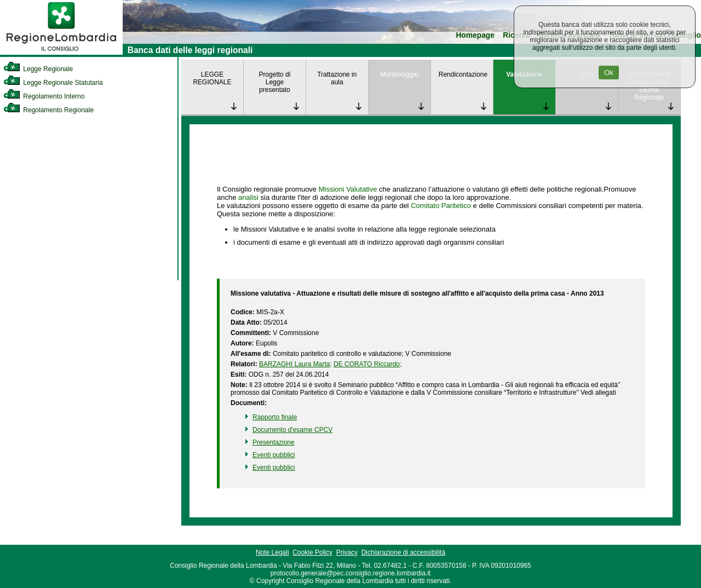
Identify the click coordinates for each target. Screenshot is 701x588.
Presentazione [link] (274, 442)
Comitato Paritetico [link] (441, 206)
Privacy (347, 552)
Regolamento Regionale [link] (48, 110)
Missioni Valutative (348, 189)
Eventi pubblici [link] (274, 455)
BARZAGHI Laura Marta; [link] (295, 364)
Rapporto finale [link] (275, 417)
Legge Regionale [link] (38, 69)
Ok (609, 73)
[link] (61, 53)
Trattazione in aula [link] (337, 78)
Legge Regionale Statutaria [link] (53, 83)
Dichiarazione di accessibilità (403, 552)
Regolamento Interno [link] (44, 96)
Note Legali (272, 552)
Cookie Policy (312, 552)
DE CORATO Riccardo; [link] (367, 364)
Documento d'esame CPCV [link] (292, 430)
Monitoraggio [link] (400, 74)
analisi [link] (248, 197)
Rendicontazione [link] (463, 74)
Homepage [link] (475, 35)
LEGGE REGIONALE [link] (212, 78)
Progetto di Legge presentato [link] (274, 82)
